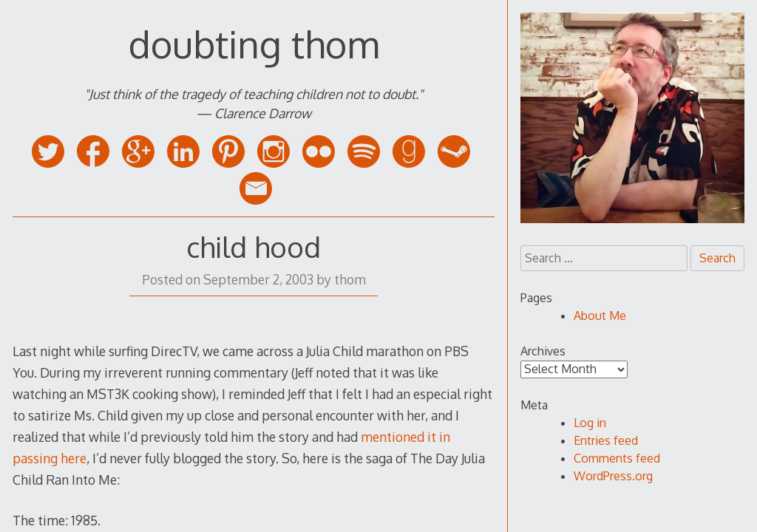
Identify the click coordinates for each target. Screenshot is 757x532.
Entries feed (606, 440)
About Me (600, 316)
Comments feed (617, 458)
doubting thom (254, 44)
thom (350, 279)
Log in (590, 423)
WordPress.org (613, 476)
